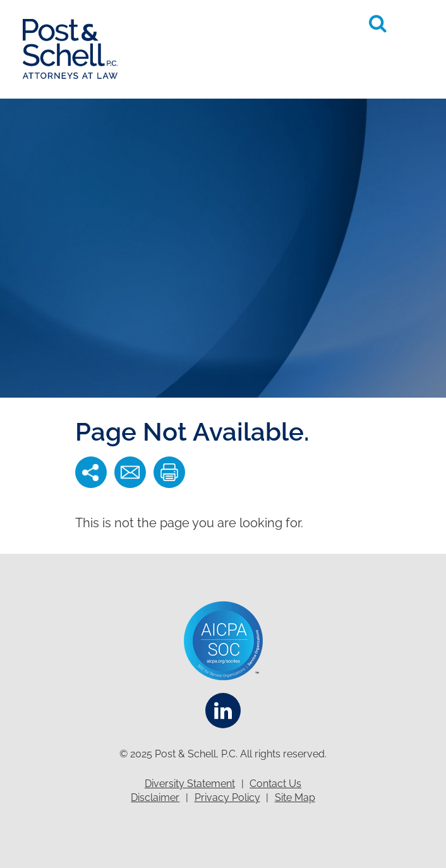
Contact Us (275, 784)
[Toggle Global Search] (378, 23)
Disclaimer (155, 798)
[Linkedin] (223, 711)
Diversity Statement (190, 784)
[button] (412, 22)
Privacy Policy (227, 798)
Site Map (295, 798)
